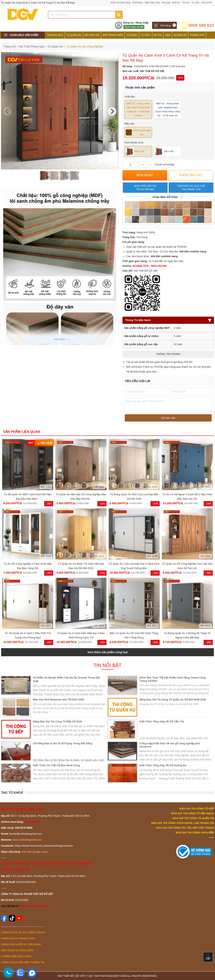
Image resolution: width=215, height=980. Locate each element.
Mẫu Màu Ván (152, 3)
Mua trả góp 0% (145, 188)
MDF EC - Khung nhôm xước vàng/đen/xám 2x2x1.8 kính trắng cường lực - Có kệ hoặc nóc (168, 109)
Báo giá (166, 3)
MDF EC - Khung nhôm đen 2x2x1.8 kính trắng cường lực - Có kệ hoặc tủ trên (138, 109)
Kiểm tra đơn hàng (121, 3)
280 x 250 (164, 151)
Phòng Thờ (197, 35)
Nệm (168, 35)
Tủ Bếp (52, 42)
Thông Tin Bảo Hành (168, 320)
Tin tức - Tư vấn (191, 3)
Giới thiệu (138, 3)
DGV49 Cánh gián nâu (138, 132)
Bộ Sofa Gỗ (92, 35)
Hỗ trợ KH (207, 3)
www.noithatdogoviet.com (27, 840)
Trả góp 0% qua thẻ (191, 188)
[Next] (112, 111)
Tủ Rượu (132, 35)
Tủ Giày (146, 35)
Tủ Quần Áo (74, 35)
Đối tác (176, 3)
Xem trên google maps (35, 852)
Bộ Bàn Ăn (180, 35)
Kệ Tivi (158, 35)
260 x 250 (135, 151)
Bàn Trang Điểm (113, 35)
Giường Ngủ (55, 35)
